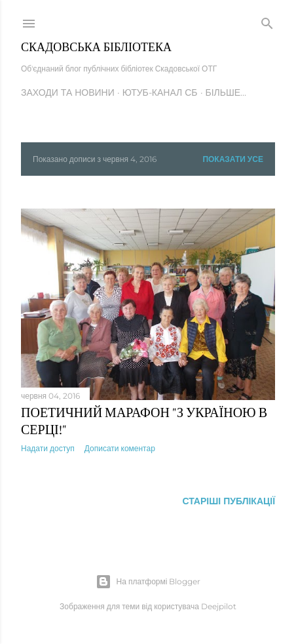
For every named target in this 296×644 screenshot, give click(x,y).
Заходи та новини (68, 92)
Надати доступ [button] (48, 448)
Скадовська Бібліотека (96, 47)
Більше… (226, 92)
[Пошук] (267, 21)
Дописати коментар (120, 448)
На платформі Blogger (148, 582)
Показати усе (233, 159)
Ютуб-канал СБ (160, 92)
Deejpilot (219, 606)
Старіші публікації (229, 501)
